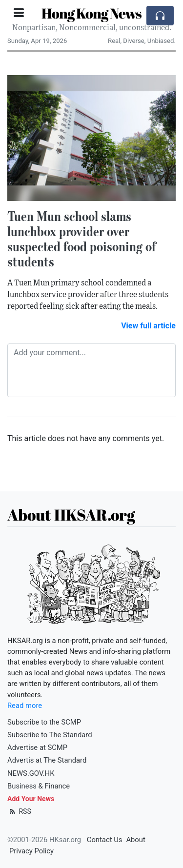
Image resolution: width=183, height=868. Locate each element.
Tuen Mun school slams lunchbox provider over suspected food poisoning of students (81, 239)
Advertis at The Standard (47, 760)
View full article (148, 326)
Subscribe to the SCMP (44, 722)
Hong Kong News (91, 13)
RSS (19, 811)
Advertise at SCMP (37, 747)
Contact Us (105, 840)
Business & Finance (39, 786)
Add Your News (31, 799)
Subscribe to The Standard (50, 735)
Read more (25, 706)
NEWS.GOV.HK (31, 773)
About (135, 840)
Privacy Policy (31, 851)
